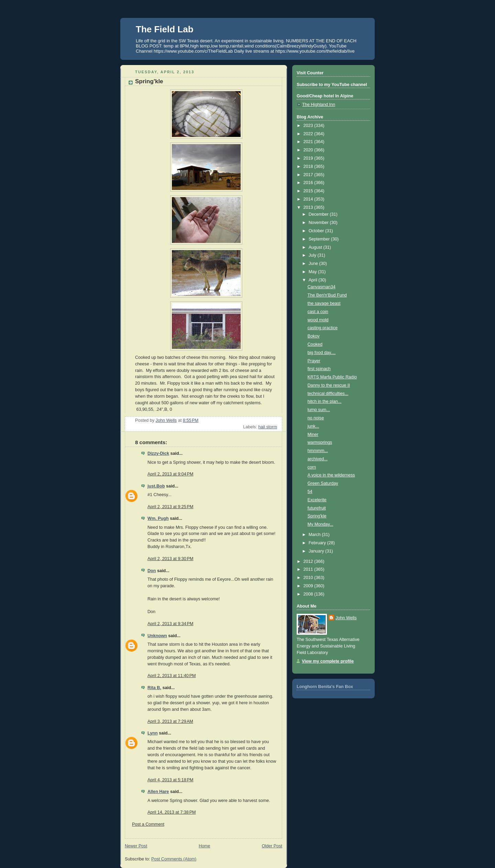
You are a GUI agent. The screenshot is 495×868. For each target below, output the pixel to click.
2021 (309, 142)
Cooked (315, 344)
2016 (309, 183)
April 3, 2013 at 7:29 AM (170, 721)
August (316, 247)
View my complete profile (328, 661)
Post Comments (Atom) (174, 859)
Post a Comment (148, 824)
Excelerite (317, 500)
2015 (309, 191)
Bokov (314, 336)
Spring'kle (317, 516)
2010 (309, 578)
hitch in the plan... (325, 401)
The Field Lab (165, 29)
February (318, 543)
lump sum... (319, 410)
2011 (309, 569)
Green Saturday (323, 483)
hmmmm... (318, 451)
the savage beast (324, 303)
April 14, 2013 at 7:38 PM (172, 812)
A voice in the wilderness (331, 475)
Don (152, 571)
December (319, 214)
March (315, 535)
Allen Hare (158, 792)
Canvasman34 (322, 287)
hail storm (268, 427)
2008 (309, 594)
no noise (316, 418)
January (317, 551)
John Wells (346, 618)
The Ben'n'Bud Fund (327, 295)
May (313, 272)
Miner (313, 435)
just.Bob (156, 486)
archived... (318, 459)
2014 (309, 199)
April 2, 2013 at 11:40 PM (172, 676)
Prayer (314, 361)
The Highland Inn (319, 105)
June (314, 264)
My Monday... (321, 524)
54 (310, 492)
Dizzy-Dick (158, 453)
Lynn (153, 733)
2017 (309, 175)
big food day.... (322, 353)
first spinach (319, 369)
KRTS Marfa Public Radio (332, 377)
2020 (309, 150)
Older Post (272, 846)
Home (205, 846)
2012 (309, 561)
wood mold (318, 320)
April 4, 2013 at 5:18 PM (170, 780)
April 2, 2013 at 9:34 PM (170, 624)
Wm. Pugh (158, 518)
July (313, 255)
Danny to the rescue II (329, 385)
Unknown (157, 636)
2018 (309, 167)
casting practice (323, 328)
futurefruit (317, 508)
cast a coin (318, 312)
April (314, 280)
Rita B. (154, 688)
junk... (313, 426)
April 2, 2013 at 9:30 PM (170, 559)
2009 (309, 586)
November (319, 223)
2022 (309, 134)
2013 (309, 207)
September (320, 239)
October (317, 231)
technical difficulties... (328, 394)
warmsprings (320, 442)
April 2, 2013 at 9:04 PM (170, 474)
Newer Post (136, 846)
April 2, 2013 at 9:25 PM (170, 507)
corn (312, 467)
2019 (309, 158)
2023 (309, 126)
